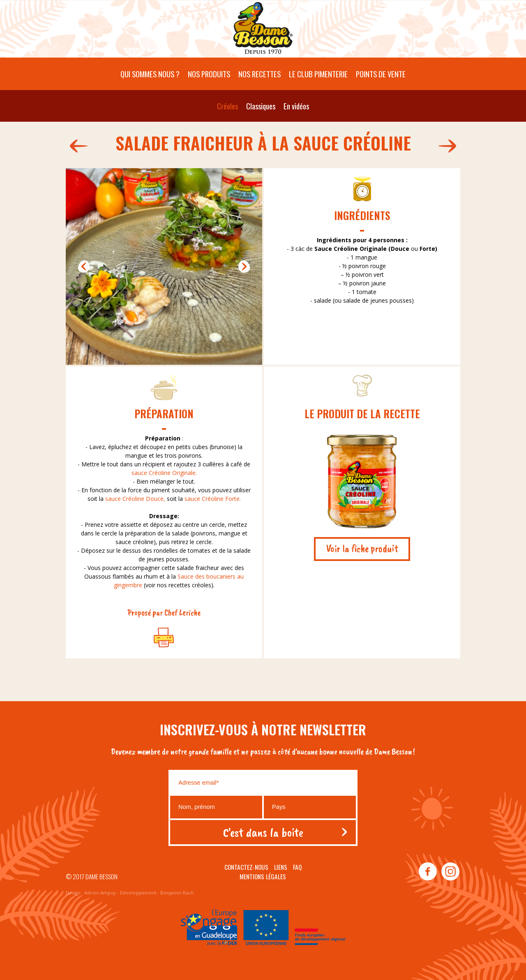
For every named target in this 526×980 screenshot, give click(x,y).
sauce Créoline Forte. (213, 499)
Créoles (227, 106)
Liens (281, 867)
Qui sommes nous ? (150, 74)
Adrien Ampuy (100, 893)
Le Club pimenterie (318, 74)
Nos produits (209, 74)
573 (449, 146)
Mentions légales (263, 876)
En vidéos (296, 106)
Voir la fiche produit (362, 549)
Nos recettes (260, 74)
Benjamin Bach (177, 893)
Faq (297, 867)
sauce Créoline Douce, (134, 499)
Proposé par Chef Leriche (164, 612)
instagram (450, 872)
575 (77, 146)
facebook (428, 872)
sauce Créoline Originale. (164, 473)
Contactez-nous (246, 867)
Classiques (261, 106)
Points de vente (381, 74)
